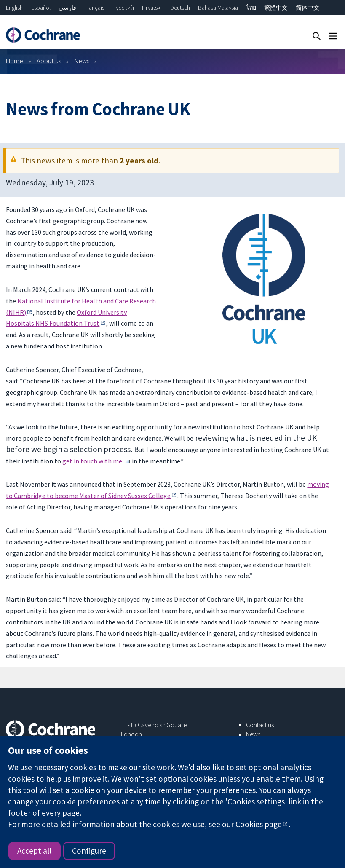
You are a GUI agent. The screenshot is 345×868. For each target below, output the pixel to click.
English (14, 8)
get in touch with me (92, 461)
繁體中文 (276, 8)
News (82, 61)
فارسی (67, 8)
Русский (123, 8)
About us (49, 61)
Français (94, 8)
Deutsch (180, 8)
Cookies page (259, 824)
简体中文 (308, 8)
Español (41, 8)
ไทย (251, 8)
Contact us (260, 725)
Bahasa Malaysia (218, 8)
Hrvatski (152, 8)
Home (15, 61)
